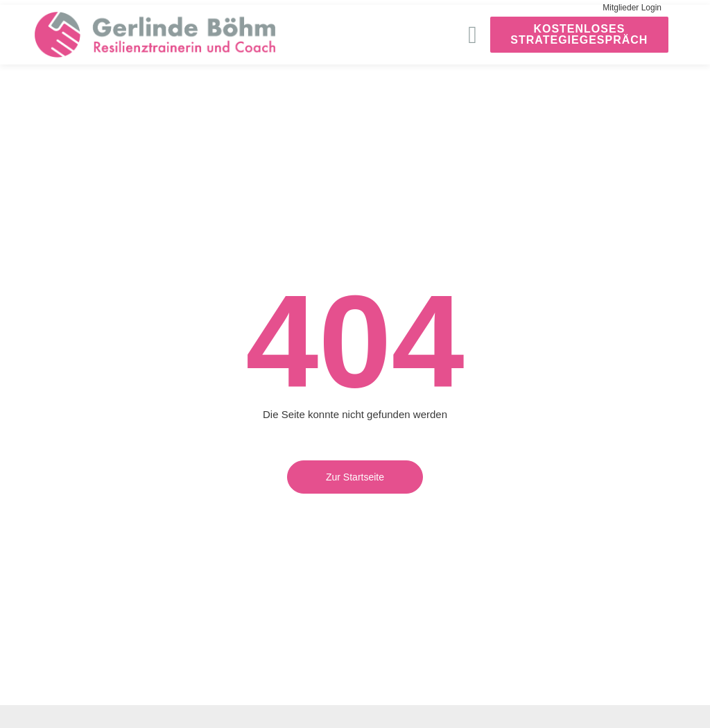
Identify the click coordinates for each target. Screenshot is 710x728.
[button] (472, 35)
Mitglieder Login (632, 8)
